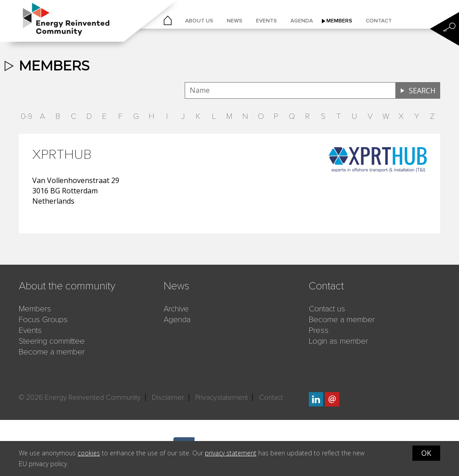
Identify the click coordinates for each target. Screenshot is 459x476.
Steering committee (52, 341)
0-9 (26, 116)
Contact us (327, 309)
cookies (89, 453)
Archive (176, 309)
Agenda (302, 21)
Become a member (52, 352)
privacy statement (231, 453)
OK (426, 453)
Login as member (338, 341)
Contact (379, 21)
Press (319, 330)
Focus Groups (43, 319)
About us (199, 21)
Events (266, 21)
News (235, 21)
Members (339, 21)
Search (422, 91)
